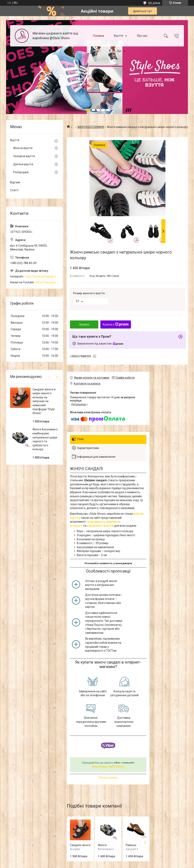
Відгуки (15, 182)
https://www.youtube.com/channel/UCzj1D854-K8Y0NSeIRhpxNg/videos (47, 282)
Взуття (118, 36)
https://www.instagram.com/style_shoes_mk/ (42, 276)
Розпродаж (21, 172)
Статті (14, 190)
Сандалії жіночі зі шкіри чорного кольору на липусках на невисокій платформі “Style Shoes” (44, 401)
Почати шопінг (108, 778)
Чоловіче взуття (24, 156)
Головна (99, 36)
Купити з (116, 324)
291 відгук (154, 3)
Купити (84, 324)
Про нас (142, 36)
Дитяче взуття (23, 164)
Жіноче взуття (23, 148)
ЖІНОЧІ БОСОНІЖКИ (91, 127)
